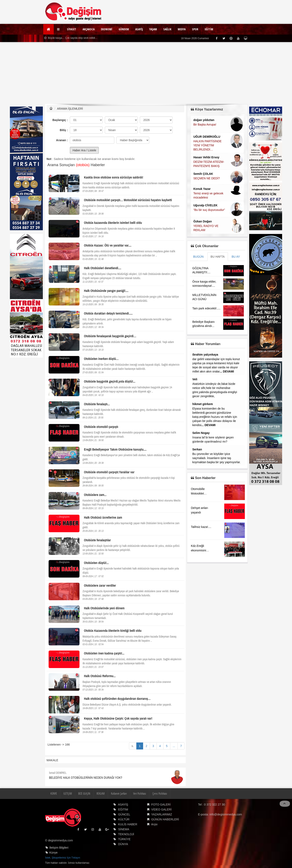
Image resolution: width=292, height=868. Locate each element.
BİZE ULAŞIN (84, 793)
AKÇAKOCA (89, 29)
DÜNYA (123, 844)
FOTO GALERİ (161, 805)
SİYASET (72, 29)
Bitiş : (64, 130)
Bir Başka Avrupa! (205, 125)
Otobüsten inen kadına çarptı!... (104, 653)
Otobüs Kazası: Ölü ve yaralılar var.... (108, 245)
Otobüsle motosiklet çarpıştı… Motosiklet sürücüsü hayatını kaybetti (128, 200)
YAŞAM (153, 29)
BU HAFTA (218, 257)
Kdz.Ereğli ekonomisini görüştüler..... (199, 550)
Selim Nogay (201, 433)
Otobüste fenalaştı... (97, 404)
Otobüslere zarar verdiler (100, 585)
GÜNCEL (124, 814)
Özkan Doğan (203, 221)
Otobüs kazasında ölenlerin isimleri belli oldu (113, 223)
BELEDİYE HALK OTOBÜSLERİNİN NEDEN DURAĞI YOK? (86, 778)
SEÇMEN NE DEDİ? (207, 178)
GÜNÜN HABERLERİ (165, 819)
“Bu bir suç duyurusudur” (209, 210)
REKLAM (101, 793)
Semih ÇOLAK (203, 174)
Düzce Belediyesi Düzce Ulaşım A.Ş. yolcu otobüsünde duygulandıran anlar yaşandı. (127, 705)
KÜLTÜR (124, 819)
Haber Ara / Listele (84, 150)
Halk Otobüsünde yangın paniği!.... (106, 291)
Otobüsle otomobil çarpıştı (101, 427)
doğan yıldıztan (204, 120)
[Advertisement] (146, 73)
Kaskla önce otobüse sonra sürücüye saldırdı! (114, 177)
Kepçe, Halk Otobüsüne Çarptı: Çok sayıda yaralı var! (118, 718)
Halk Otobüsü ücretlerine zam (103, 517)
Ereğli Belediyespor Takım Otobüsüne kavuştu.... (115, 449)
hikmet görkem (203, 404)
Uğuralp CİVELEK (205, 205)
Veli (195, 379)
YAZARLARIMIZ (162, 814)
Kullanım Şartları (119, 793)
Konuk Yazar (202, 189)
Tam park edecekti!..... (206, 308)
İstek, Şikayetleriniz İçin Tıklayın (63, 858)
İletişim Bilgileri (59, 848)
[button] (59, 29)
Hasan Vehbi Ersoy (206, 157)
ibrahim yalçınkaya (205, 355)
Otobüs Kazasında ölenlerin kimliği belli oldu (113, 631)
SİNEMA (124, 829)
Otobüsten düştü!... (96, 563)
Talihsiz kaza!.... (201, 527)
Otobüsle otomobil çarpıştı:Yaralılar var (109, 472)
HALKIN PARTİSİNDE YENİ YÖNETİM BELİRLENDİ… (207, 145)
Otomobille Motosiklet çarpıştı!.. (198, 493)
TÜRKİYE (124, 839)
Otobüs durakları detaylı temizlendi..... (108, 313)
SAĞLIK (167, 29)
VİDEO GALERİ (162, 809)
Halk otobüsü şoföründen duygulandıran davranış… (117, 699)
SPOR (195, 29)
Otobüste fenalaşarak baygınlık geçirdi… (110, 336)
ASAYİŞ (139, 29)
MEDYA (182, 29)
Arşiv (154, 824)
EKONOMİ (107, 29)
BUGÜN (198, 257)
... (174, 746)
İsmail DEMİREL (58, 773)
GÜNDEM (124, 29)
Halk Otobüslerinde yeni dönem (104, 608)
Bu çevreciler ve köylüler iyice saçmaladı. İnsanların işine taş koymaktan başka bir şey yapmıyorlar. (216, 458)
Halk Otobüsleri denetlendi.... (103, 268)
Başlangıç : (60, 120)
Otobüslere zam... (95, 495)
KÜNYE (54, 793)
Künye (54, 853)
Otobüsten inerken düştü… (101, 359)
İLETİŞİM (68, 793)
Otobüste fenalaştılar (98, 540)
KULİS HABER (128, 824)
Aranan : (62, 140)
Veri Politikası (140, 793)
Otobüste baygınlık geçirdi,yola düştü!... (110, 381)
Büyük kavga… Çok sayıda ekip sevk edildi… (71, 38)
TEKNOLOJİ (126, 834)
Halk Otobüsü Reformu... (100, 676)
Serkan (197, 449)
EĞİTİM (209, 29)
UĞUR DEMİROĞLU (207, 137)
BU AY (236, 257)
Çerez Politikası (160, 793)
